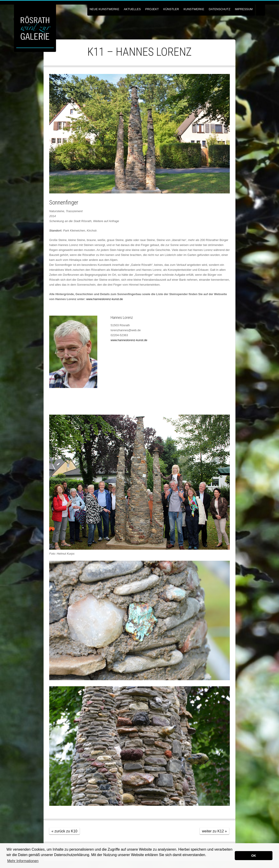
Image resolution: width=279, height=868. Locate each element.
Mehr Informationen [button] (23, 861)
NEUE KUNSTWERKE (104, 9)
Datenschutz (220, 9)
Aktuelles (132, 9)
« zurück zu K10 (64, 831)
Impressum (244, 9)
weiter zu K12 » (214, 831)
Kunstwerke (194, 9)
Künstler (171, 9)
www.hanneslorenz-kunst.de (105, 299)
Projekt (152, 9)
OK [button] (254, 856)
